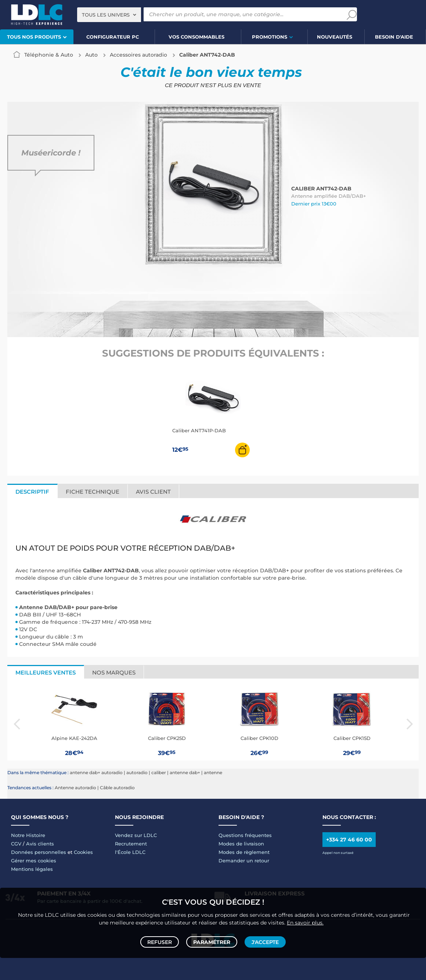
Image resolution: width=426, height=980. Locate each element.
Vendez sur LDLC (136, 835)
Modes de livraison (241, 844)
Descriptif (32, 492)
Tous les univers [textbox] (106, 15)
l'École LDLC (130, 852)
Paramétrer (212, 940)
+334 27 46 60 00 (349, 840)
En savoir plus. (305, 919)
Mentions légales (32, 869)
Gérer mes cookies (34, 861)
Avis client (153, 492)
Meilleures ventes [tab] (46, 673)
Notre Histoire (28, 835)
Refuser (161, 940)
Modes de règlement (244, 852)
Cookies (83, 852)
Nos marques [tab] (114, 673)
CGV (16, 844)
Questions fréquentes (245, 835)
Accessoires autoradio (138, 55)
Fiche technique (93, 492)
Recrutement (131, 844)
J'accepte (264, 940)
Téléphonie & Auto (49, 55)
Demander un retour (244, 861)
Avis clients (40, 844)
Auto (91, 55)
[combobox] (109, 15)
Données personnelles (39, 852)
